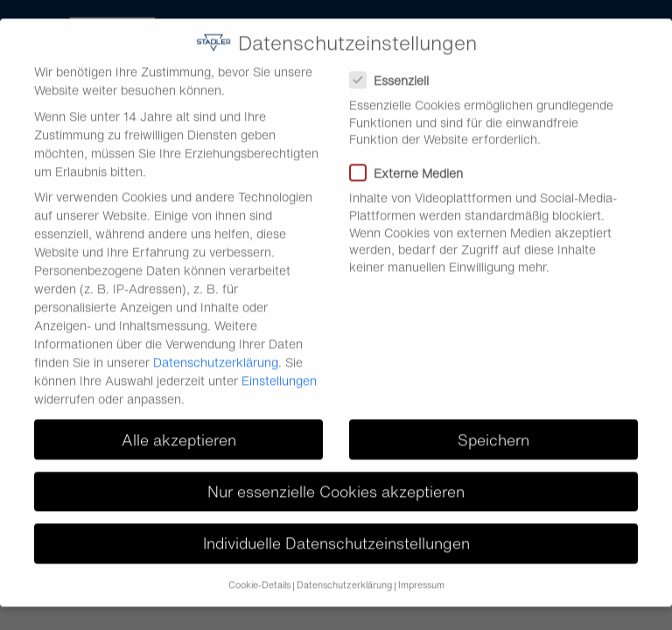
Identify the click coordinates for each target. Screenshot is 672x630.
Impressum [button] (421, 573)
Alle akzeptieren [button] (179, 427)
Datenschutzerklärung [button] (344, 573)
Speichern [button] (493, 427)
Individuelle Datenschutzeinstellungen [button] (336, 531)
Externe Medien (412, 161)
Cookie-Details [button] (259, 573)
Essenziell (395, 69)
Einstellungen (279, 369)
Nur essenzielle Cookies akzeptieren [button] (336, 479)
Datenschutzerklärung (216, 350)
